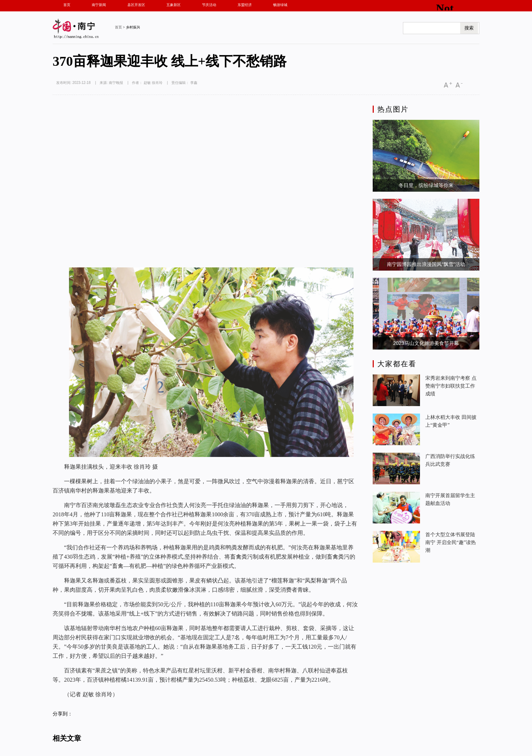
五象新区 (174, 5)
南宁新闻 (99, 5)
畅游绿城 (280, 5)
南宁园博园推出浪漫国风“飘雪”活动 (426, 264)
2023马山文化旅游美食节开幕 (426, 343)
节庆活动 (209, 5)
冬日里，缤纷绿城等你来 (426, 185)
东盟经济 (245, 5)
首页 (67, 5)
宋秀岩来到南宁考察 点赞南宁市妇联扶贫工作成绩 (451, 386)
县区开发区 (136, 5)
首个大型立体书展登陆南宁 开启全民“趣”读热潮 (451, 542)
